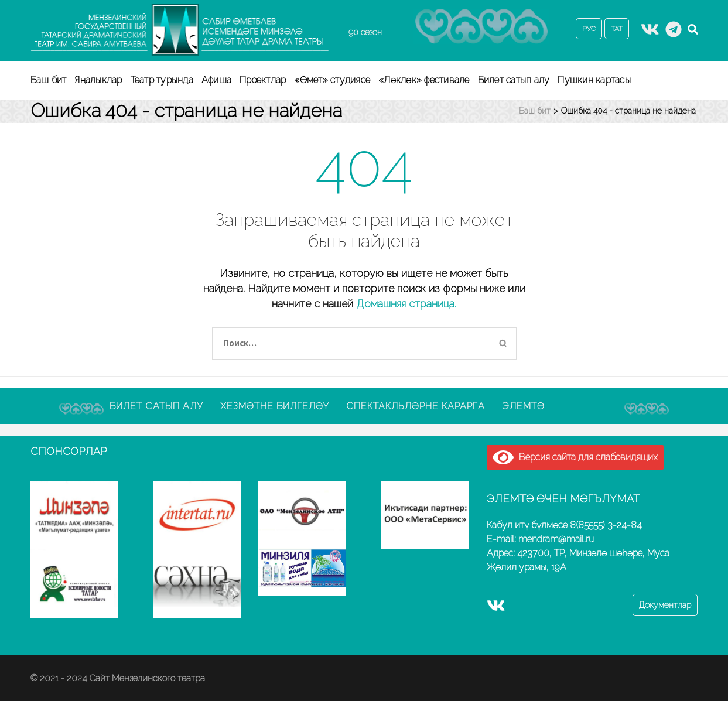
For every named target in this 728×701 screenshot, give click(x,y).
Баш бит (49, 80)
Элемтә (523, 406)
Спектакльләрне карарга (416, 406)
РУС (589, 29)
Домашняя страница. (406, 304)
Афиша (216, 80)
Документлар (665, 605)
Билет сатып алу (514, 80)
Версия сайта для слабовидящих (575, 457)
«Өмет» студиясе (332, 80)
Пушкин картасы (594, 80)
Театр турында (162, 80)
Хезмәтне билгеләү (275, 406)
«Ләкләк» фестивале (424, 80)
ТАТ (617, 29)
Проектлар (263, 80)
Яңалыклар (98, 80)
